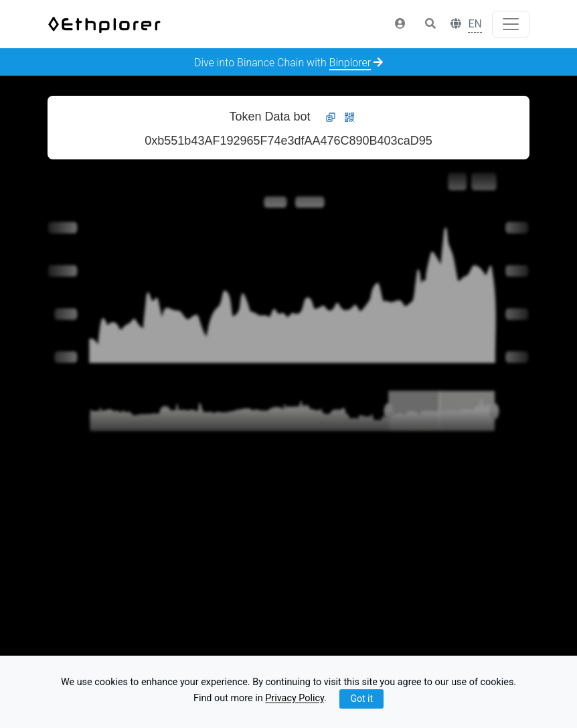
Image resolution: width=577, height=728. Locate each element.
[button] (400, 24)
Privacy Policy (295, 699)
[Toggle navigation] (511, 24)
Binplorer (350, 63)
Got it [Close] (361, 699)
